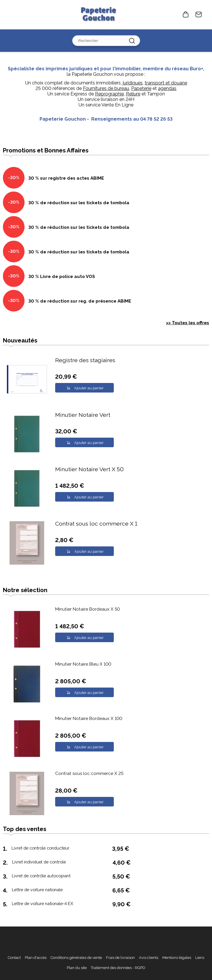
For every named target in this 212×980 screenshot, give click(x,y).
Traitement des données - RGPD (118, 968)
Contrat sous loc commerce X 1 (96, 524)
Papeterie (141, 88)
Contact (199, 14)
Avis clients (149, 958)
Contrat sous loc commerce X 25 (89, 773)
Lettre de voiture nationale (37, 890)
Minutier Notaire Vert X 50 (89, 469)
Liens (200, 958)
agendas (167, 88)
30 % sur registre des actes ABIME (66, 178)
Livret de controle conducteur (40, 848)
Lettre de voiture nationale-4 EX (42, 903)
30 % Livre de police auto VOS (62, 277)
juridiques (133, 83)
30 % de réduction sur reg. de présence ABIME (80, 301)
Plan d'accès (36, 958)
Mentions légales (177, 958)
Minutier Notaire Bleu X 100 (83, 664)
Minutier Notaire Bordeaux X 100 (89, 719)
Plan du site (77, 968)
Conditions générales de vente (76, 958)
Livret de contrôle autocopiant (41, 876)
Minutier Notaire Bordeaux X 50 (88, 609)
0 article (186, 14)
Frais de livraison (120, 958)
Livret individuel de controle (39, 862)
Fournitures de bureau (106, 88)
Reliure (133, 94)
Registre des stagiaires (85, 360)
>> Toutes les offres (188, 323)
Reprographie (109, 94)
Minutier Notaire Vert (83, 415)
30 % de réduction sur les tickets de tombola (79, 203)
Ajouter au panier (89, 388)
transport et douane (166, 83)
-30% (14, 178)
